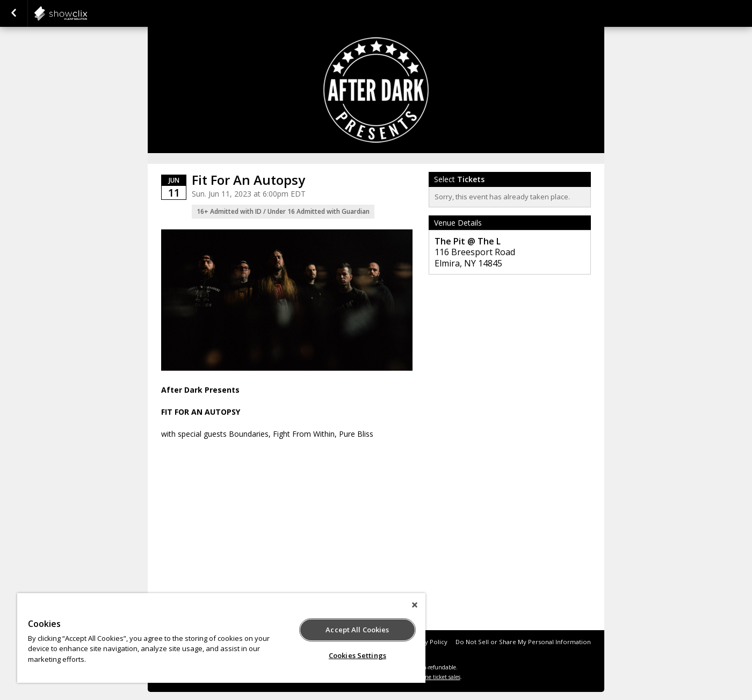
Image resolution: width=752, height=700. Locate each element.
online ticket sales (438, 677)
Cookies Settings (357, 655)
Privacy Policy (427, 642)
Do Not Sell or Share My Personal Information (523, 642)
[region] (221, 638)
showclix (87, 13)
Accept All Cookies (357, 630)
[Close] (415, 605)
